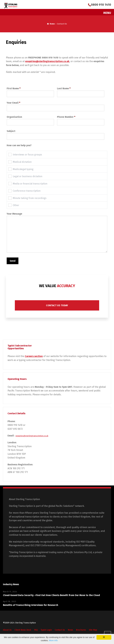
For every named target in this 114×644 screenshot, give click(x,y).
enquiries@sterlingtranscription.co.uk (32, 436)
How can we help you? (19, 145)
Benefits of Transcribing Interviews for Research (31, 605)
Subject (56, 134)
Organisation (30, 120)
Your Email (56, 105)
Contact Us (60, 630)
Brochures (81, 630)
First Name (30, 91)
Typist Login (46, 630)
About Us (7, 630)
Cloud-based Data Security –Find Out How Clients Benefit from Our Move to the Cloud (51, 595)
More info (53, 640)
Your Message (57, 233)
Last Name (81, 91)
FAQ (36, 630)
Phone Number (81, 120)
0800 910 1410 (101, 5)
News (70, 630)
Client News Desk (23, 630)
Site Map (93, 630)
